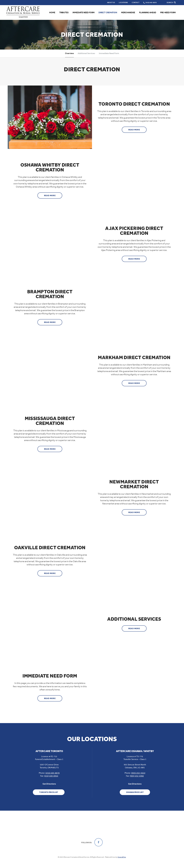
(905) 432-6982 (137, 776)
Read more (138, 129)
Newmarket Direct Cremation (134, 484)
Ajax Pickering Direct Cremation (134, 231)
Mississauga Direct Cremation (50, 421)
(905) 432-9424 (138, 773)
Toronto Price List (49, 792)
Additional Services (86, 53)
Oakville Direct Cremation (50, 548)
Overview (69, 53)
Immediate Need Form (109, 53)
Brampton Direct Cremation (50, 294)
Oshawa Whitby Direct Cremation (50, 167)
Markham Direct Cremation (134, 358)
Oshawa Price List (135, 792)
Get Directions (49, 784)
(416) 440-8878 (53, 773)
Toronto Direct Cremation (134, 104)
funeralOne (122, 857)
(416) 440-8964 (51, 776)
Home (52, 12)
